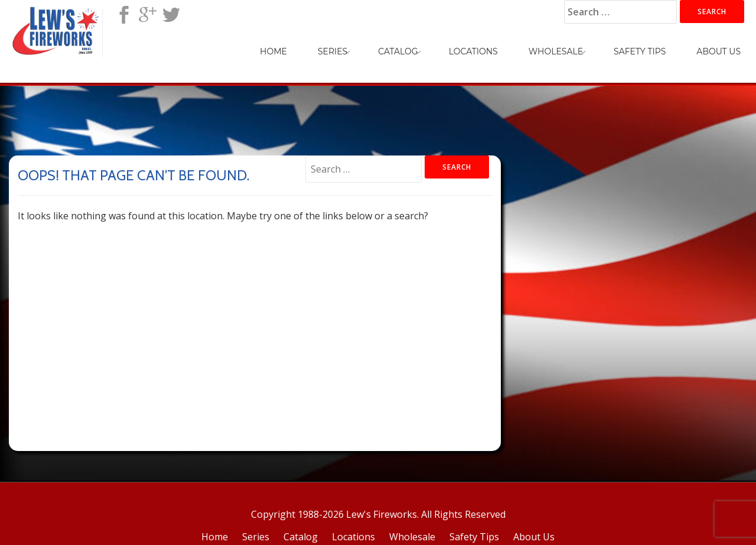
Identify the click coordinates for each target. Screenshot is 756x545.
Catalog (398, 51)
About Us (718, 51)
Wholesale (556, 51)
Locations (473, 51)
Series (333, 51)
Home (273, 51)
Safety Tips (640, 51)
